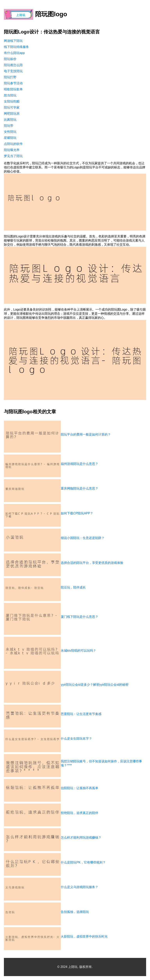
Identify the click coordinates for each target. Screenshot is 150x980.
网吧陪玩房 (12, 114)
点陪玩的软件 (13, 144)
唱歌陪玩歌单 (13, 89)
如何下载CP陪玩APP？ (77, 513)
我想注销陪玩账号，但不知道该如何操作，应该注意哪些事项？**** (101, 763)
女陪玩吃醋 (12, 101)
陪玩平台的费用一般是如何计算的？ (86, 434)
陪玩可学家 (12, 107)
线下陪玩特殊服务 (16, 47)
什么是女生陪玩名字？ (76, 739)
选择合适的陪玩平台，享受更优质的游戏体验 (92, 563)
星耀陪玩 (10, 138)
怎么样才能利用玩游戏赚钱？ (81, 838)
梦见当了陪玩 (13, 156)
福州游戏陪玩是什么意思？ (79, 464)
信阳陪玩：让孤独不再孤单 (79, 788)
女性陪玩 (10, 132)
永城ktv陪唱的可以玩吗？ (78, 651)
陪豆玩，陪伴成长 (73, 587)
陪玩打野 (10, 77)
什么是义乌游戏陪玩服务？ (79, 887)
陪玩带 (9, 126)
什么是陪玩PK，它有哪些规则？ (83, 862)
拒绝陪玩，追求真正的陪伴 (79, 813)
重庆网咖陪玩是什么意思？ (79, 488)
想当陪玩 (10, 95)
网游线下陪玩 (13, 41)
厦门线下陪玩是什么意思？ (79, 617)
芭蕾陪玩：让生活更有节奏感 (81, 714)
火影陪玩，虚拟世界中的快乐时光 (84, 936)
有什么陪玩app (14, 53)
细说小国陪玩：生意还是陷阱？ (83, 538)
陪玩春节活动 (13, 83)
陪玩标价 (10, 59)
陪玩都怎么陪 (13, 65)
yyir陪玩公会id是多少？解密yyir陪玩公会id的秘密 (95, 685)
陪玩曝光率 (12, 150)
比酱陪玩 (10, 120)
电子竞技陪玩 (13, 71)
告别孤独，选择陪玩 (75, 912)
